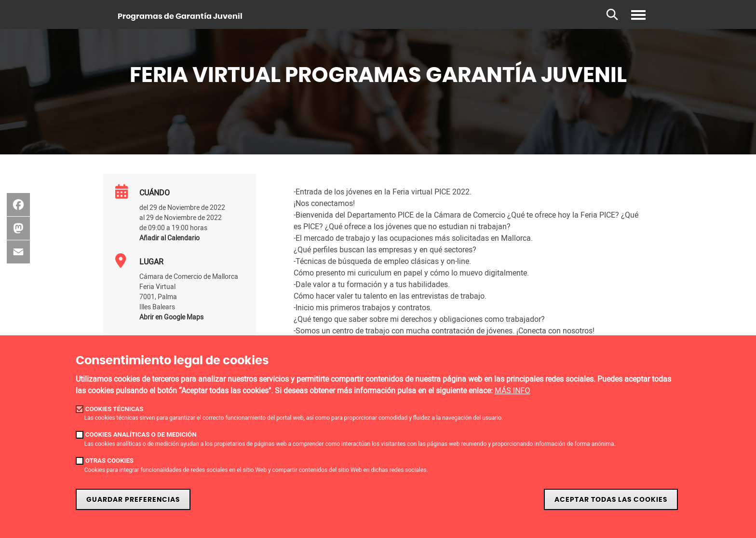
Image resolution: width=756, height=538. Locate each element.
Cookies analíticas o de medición (141, 435)
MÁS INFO (513, 391)
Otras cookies (109, 461)
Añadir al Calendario (169, 238)
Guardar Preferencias (133, 500)
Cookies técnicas (115, 409)
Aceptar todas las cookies (611, 500)
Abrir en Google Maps (171, 317)
